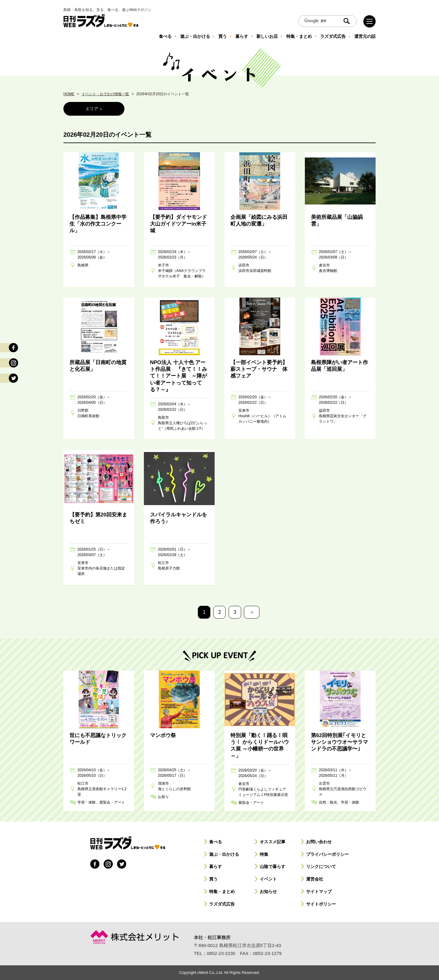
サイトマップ (319, 891)
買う (213, 879)
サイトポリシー (321, 904)
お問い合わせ (319, 842)
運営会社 (315, 879)
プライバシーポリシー (327, 854)
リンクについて (321, 866)
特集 (264, 854)
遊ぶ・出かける (224, 854)
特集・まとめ (222, 891)
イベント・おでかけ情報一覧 (105, 94)
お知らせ (268, 891)
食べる (216, 842)
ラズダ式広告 (222, 904)
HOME (69, 94)
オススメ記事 (273, 842)
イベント (268, 879)
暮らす (216, 866)
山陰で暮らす (273, 866)
